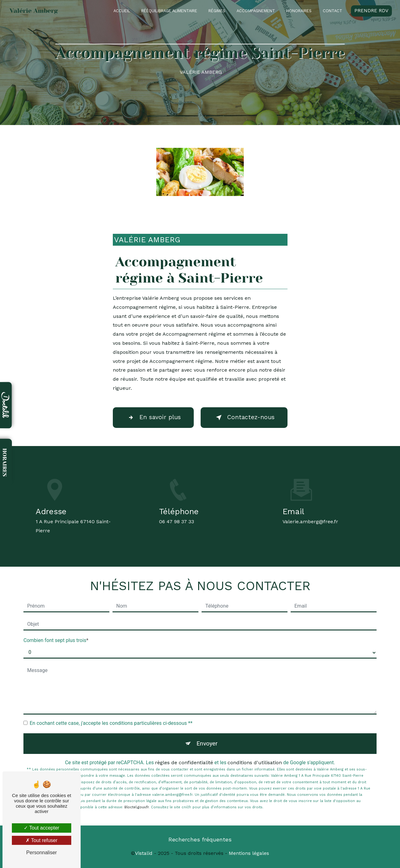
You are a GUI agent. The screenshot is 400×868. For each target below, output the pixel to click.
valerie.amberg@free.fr (310, 516)
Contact (332, 11)
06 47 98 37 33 (177, 527)
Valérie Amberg (34, 11)
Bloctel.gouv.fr (137, 807)
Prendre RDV (371, 11)
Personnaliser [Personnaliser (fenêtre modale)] (42, 853)
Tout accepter (41, 828)
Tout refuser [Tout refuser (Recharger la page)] (42, 840)
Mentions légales (249, 853)
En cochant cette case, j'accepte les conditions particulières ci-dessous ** (111, 723)
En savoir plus (153, 418)
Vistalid (144, 853)
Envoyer (207, 743)
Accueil (122, 11)
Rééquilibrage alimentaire (169, 11)
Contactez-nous (244, 418)
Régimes (217, 11)
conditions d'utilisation (255, 763)
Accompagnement (256, 11)
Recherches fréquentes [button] (200, 840)
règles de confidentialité (184, 763)
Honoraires (299, 11)
